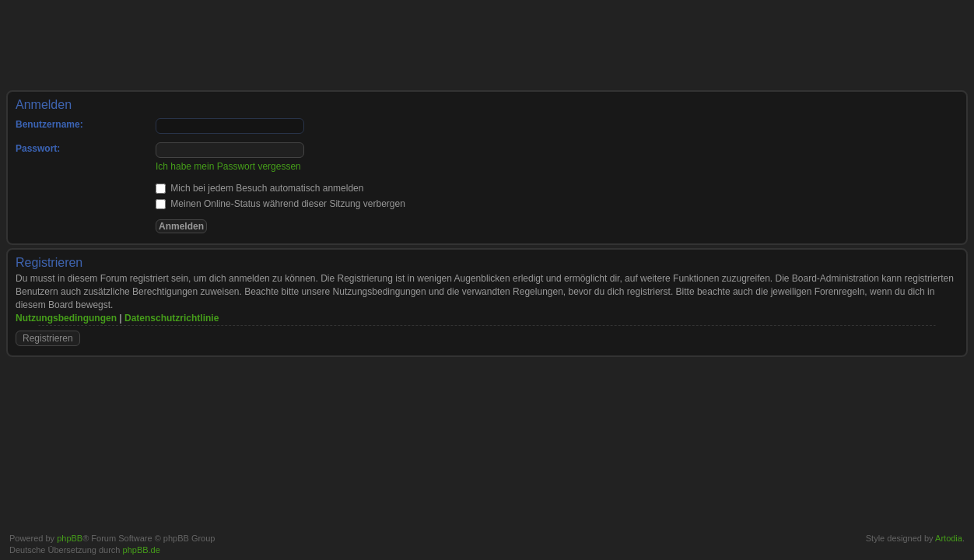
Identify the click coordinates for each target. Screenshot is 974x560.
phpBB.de (142, 550)
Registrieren (48, 338)
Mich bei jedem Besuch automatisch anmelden (259, 188)
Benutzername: (49, 124)
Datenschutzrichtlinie (172, 318)
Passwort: (38, 149)
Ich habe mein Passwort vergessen (228, 166)
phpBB (70, 538)
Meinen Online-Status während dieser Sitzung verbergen (280, 204)
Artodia (949, 538)
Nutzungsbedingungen (66, 318)
